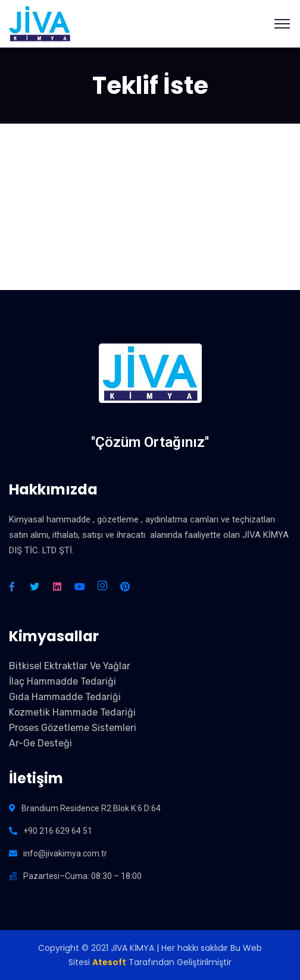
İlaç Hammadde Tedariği (62, 681)
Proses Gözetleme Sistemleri (73, 728)
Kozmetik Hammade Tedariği (72, 712)
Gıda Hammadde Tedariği (65, 697)
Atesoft (109, 962)
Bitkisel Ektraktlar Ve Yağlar (70, 666)
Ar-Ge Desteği (40, 743)
